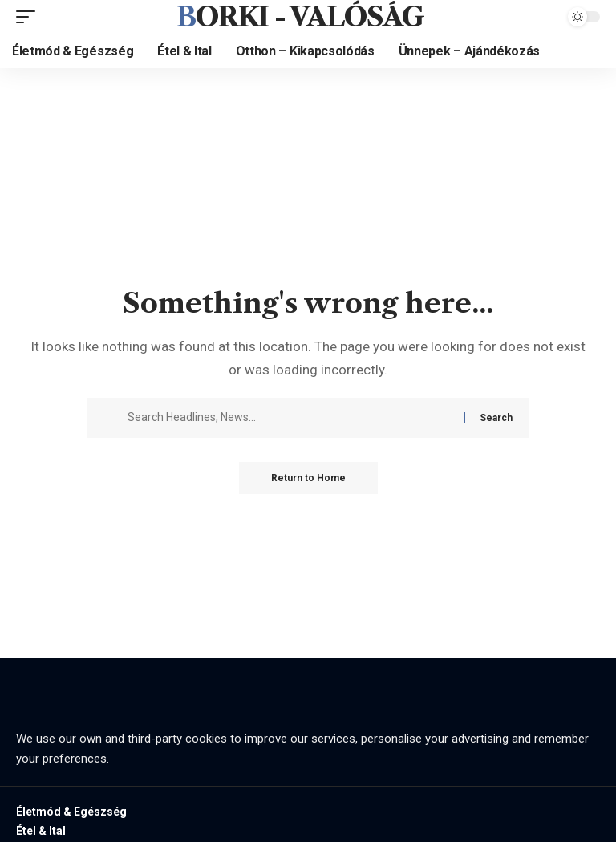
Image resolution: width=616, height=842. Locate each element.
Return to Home (308, 478)
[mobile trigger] (30, 17)
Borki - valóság (300, 17)
